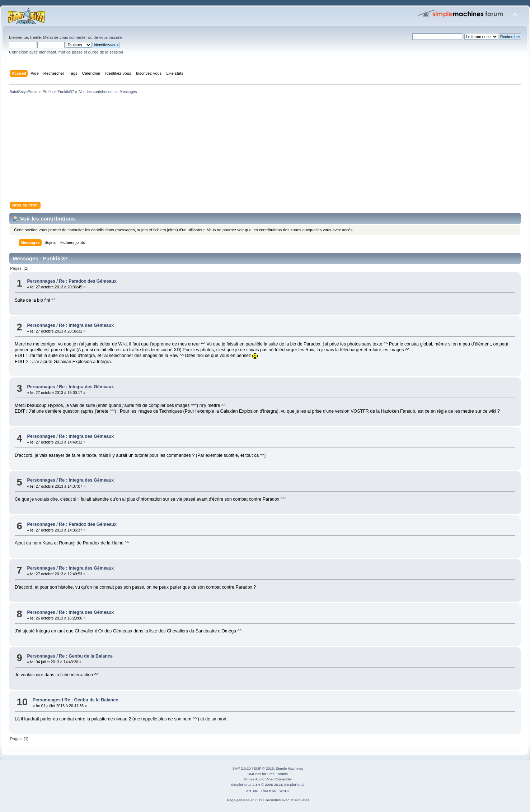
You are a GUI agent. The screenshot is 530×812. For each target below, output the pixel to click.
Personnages (41, 281)
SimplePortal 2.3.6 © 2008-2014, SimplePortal (268, 785)
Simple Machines (290, 768)
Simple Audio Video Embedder (268, 779)
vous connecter (73, 37)
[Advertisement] (222, 149)
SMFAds (254, 774)
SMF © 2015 (264, 768)
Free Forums (278, 774)
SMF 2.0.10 (241, 768)
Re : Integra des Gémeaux (86, 325)
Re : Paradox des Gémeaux (88, 281)
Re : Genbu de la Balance (86, 656)
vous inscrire (110, 37)
